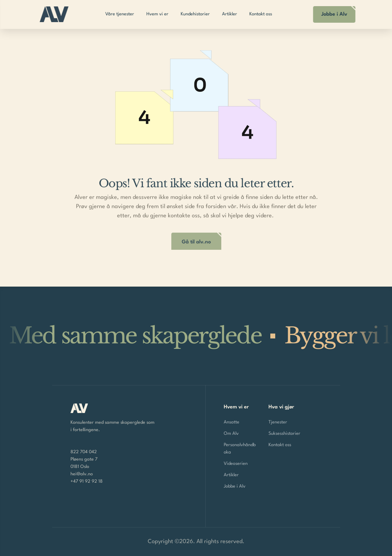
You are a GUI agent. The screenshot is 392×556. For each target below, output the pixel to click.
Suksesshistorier (284, 434)
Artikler (231, 475)
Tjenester (278, 422)
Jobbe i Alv (235, 486)
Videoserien (236, 464)
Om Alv (231, 434)
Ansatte (232, 422)
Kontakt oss (280, 445)
